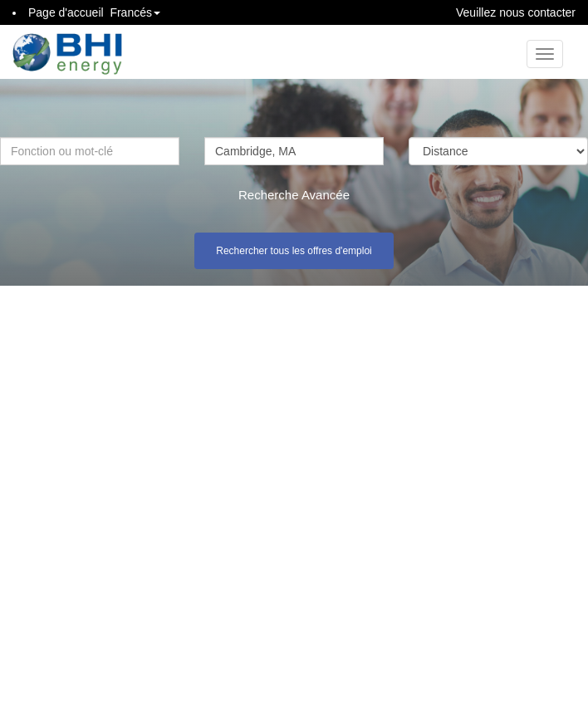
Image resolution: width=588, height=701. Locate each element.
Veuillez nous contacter (516, 12)
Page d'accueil (66, 12)
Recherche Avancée (294, 195)
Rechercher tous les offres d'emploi (294, 251)
